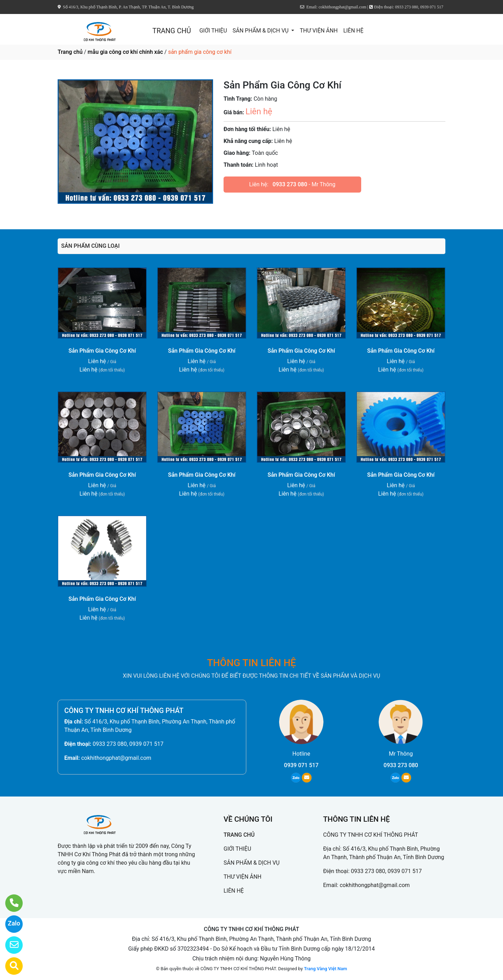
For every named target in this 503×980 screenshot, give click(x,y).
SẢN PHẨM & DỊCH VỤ (261, 31)
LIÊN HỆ (353, 31)
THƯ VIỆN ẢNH (319, 31)
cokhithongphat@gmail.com (116, 758)
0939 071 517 (301, 765)
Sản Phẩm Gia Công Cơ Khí (102, 351)
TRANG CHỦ (172, 31)
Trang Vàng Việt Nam (325, 969)
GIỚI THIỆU (213, 31)
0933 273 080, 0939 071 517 (128, 744)
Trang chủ (70, 52)
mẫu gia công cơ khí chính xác (125, 52)
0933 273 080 (290, 184)
